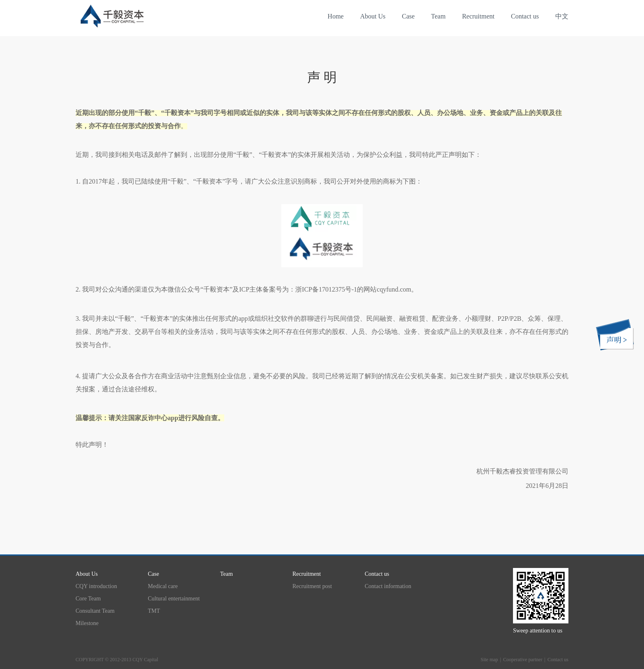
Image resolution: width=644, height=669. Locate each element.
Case (408, 16)
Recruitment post (312, 586)
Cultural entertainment (174, 599)
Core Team (88, 599)
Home (336, 16)
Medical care (163, 586)
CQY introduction (96, 586)
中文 (562, 16)
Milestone (87, 623)
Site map (489, 660)
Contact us (525, 16)
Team (438, 16)
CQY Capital (146, 660)
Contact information (388, 586)
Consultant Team (95, 611)
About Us (373, 16)
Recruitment (478, 16)
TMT (154, 611)
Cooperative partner (523, 660)
